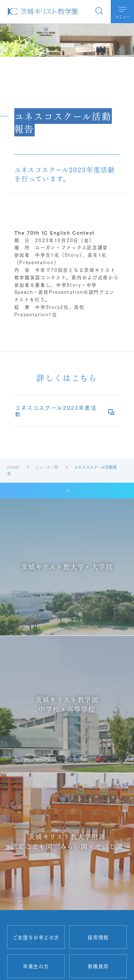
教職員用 (98, 966)
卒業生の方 (36, 966)
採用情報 (98, 937)
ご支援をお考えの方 (36, 937)
